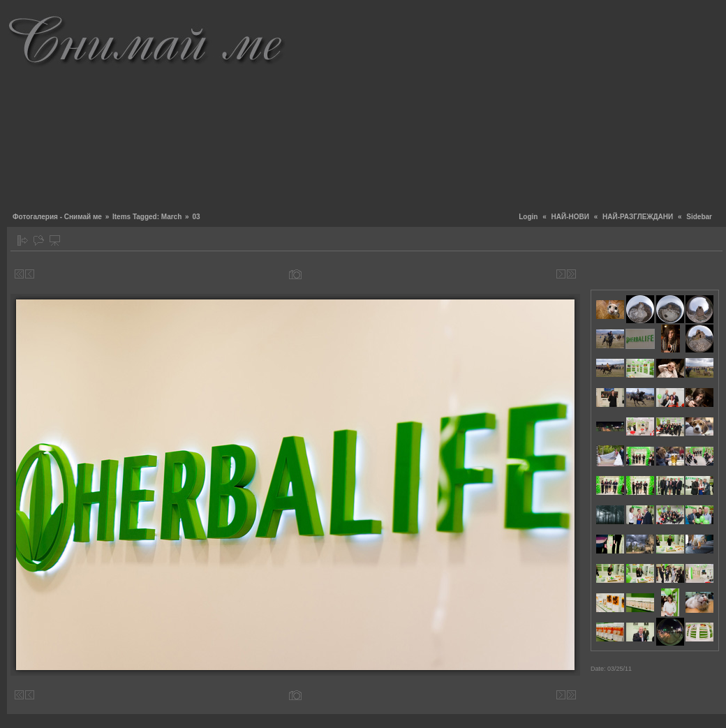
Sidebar (699, 217)
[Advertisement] (515, 105)
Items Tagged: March (147, 217)
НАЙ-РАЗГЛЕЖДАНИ (638, 217)
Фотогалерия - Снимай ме (57, 217)
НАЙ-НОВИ (570, 217)
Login (528, 217)
